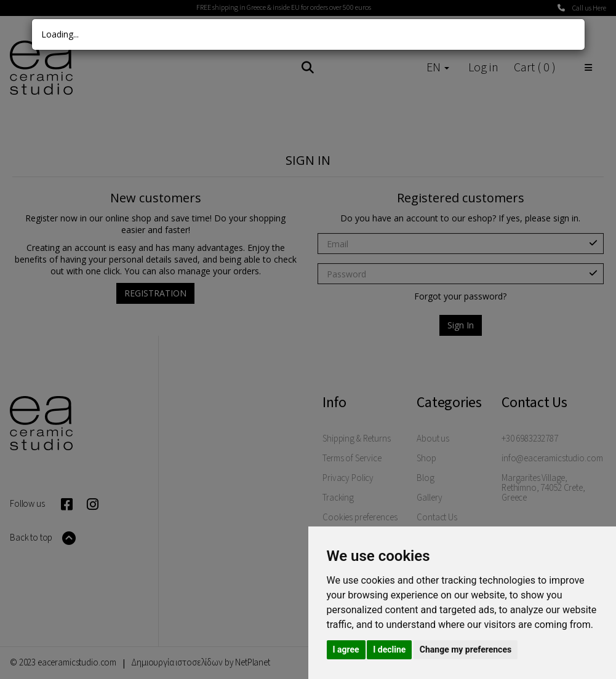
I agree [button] (346, 649)
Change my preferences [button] (466, 649)
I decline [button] (389, 649)
